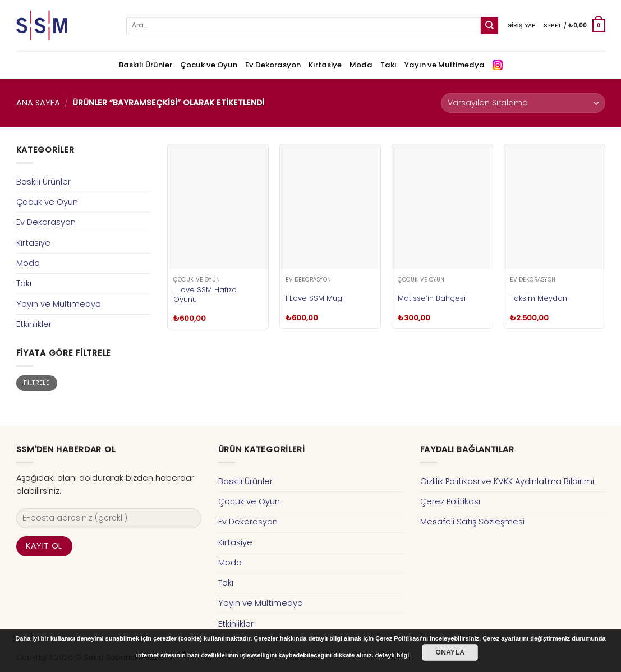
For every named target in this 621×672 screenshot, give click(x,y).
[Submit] (489, 26)
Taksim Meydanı (539, 298)
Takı (388, 65)
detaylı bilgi (392, 655)
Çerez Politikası (450, 501)
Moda (361, 65)
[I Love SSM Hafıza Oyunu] (218, 207)
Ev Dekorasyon (273, 65)
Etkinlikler (34, 324)
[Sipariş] (523, 103)
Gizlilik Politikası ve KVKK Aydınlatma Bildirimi (507, 481)
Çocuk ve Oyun (209, 65)
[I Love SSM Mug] (330, 207)
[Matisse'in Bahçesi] (442, 207)
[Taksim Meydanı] (554, 207)
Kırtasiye (325, 65)
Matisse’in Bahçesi (432, 298)
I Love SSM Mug (314, 298)
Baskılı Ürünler (146, 65)
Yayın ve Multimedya (445, 65)
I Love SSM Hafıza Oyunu (205, 294)
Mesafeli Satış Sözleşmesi (472, 522)
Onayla (450, 652)
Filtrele (36, 383)
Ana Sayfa (38, 103)
